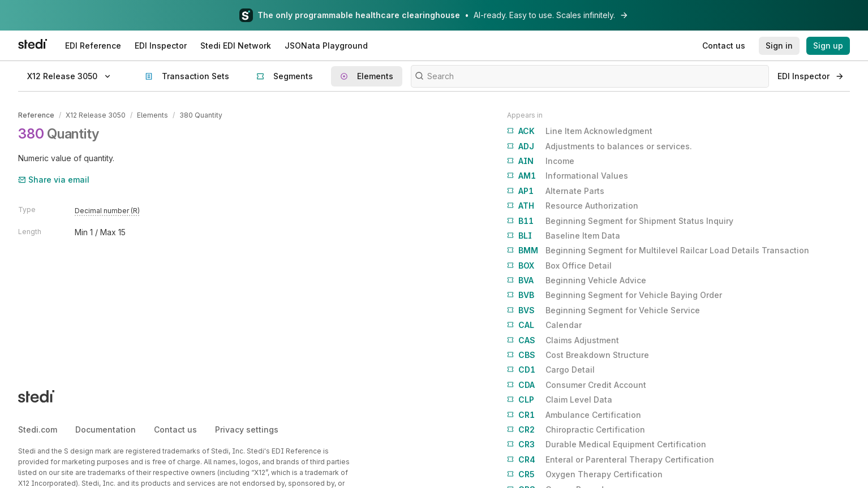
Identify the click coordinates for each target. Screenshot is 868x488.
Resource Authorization (573, 206)
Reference (36, 115)
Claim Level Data (560, 400)
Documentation (106, 429)
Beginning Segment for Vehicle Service (603, 310)
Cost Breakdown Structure (578, 355)
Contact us (175, 429)
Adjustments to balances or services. (600, 146)
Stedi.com (38, 429)
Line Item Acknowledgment (580, 131)
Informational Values (568, 176)
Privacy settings (247, 429)
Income (541, 161)
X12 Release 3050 (96, 115)
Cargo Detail (551, 370)
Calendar (544, 325)
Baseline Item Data (564, 236)
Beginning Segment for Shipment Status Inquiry (620, 221)
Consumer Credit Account (577, 385)
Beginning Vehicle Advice (577, 280)
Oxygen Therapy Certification (585, 474)
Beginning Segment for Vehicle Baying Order (615, 295)
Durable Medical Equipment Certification (607, 444)
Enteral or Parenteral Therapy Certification (611, 460)
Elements (152, 115)
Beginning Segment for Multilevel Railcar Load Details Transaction (658, 251)
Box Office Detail (559, 266)
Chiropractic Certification (576, 430)
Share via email (54, 180)
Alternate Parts (556, 191)
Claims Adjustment (563, 340)
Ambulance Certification (574, 415)
